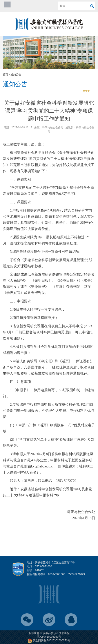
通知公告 (16, 74)
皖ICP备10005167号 (49, 637)
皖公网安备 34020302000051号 (49, 640)
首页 (5, 74)
